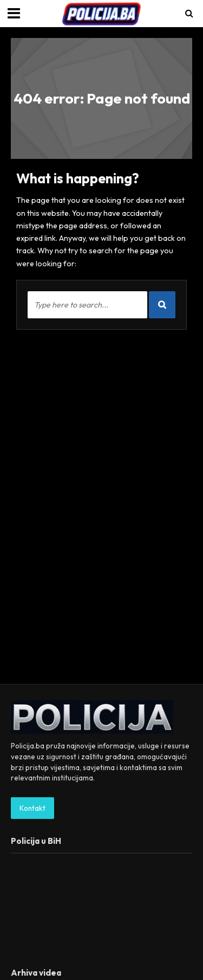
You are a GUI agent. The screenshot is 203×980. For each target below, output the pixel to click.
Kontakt (32, 808)
